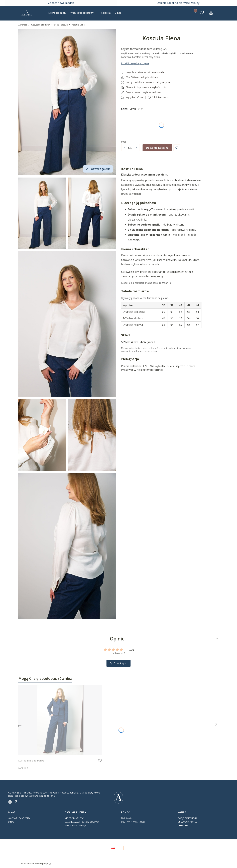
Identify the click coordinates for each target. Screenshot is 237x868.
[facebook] (16, 802)
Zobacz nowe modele (61, 3)
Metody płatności (74, 818)
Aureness (23, 25)
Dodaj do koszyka (157, 148)
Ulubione (183, 826)
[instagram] (10, 802)
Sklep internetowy (35, 864)
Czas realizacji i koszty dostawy (82, 822)
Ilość (124, 142)
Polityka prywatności (133, 822)
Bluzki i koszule (61, 25)
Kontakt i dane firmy (19, 818)
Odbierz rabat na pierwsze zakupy (178, 3)
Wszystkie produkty (40, 25)
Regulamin (127, 818)
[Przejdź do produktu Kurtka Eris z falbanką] (60, 720)
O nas (11, 822)
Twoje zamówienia (187, 818)
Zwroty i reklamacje (75, 826)
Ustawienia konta (187, 822)
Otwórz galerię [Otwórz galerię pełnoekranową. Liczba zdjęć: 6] (98, 169)
